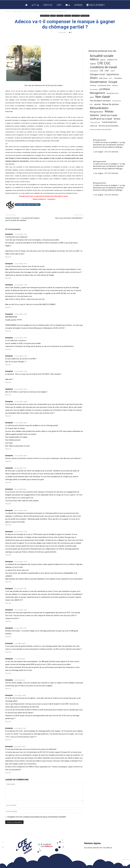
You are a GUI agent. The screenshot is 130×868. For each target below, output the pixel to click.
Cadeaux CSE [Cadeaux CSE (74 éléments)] (112, 60)
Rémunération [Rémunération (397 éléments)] (99, 108)
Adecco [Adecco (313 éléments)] (94, 59)
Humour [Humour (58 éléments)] (115, 85)
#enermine (97, 147)
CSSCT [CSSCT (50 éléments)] (113, 71)
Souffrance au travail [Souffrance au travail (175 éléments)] (101, 119)
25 (70, 32)
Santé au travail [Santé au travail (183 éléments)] (109, 115)
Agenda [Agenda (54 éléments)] (103, 60)
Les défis (53, 16)
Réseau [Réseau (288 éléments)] (109, 111)
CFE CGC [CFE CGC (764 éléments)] (104, 63)
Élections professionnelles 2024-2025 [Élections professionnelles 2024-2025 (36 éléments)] (101, 130)
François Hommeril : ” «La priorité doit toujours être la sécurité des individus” (22, 219)
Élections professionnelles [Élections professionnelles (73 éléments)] (109, 126)
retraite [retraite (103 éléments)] (97, 104)
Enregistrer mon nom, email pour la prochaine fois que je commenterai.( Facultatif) (37, 817)
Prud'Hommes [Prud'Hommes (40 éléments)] (117, 101)
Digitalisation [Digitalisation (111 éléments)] (113, 74)
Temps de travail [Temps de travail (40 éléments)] (95, 122)
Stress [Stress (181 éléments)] (117, 119)
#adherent (111, 147)
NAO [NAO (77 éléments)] (92, 97)
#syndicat (120, 145)
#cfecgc (104, 147)
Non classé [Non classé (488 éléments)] (103, 97)
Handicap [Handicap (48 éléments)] (93, 85)
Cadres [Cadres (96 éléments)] (93, 64)
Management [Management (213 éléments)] (98, 93)
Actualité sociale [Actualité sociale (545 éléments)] (102, 56)
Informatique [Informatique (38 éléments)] (94, 89)
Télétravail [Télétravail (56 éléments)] (93, 126)
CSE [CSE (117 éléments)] (101, 71)
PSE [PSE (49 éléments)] (91, 104)
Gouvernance (76, 16)
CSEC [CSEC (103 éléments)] (107, 71)
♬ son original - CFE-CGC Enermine (106, 152)
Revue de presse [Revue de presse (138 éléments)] (110, 104)
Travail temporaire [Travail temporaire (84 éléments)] (109, 122)
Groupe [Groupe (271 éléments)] (113, 82)
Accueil (8, 11)
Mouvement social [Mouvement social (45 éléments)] (113, 93)
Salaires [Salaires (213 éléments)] (94, 115)
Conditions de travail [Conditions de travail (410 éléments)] (103, 67)
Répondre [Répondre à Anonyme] (8, 257)
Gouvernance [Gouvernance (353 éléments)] (98, 82)
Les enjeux (68, 16)
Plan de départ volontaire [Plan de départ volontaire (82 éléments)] (100, 101)
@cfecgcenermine (100, 140)
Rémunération (85, 16)
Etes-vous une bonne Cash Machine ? (69, 218)
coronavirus (60, 16)
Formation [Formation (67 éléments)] (118, 78)
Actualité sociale (17, 11)
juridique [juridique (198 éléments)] (105, 89)
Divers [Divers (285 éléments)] (94, 78)
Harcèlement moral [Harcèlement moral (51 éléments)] (104, 85)
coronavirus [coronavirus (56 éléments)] (94, 71)
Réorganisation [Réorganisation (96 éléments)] (97, 112)
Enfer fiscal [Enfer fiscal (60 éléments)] (103, 78)
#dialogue (119, 147)
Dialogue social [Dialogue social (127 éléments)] (97, 74)
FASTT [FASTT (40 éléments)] (111, 78)
